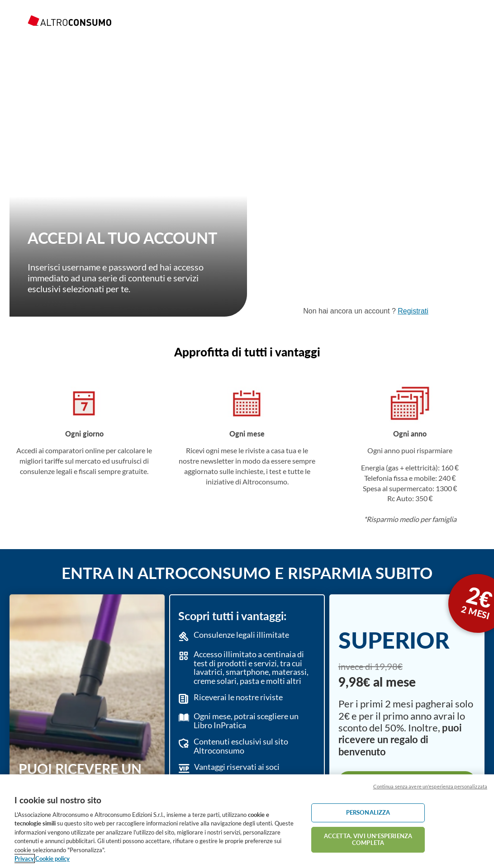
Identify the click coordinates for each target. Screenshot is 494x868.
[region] (247, 821)
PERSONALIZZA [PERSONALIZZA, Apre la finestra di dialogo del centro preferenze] (368, 812)
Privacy (24, 859)
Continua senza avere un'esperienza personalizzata (430, 786)
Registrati (413, 311)
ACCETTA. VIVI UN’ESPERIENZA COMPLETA (368, 840)
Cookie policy (52, 859)
